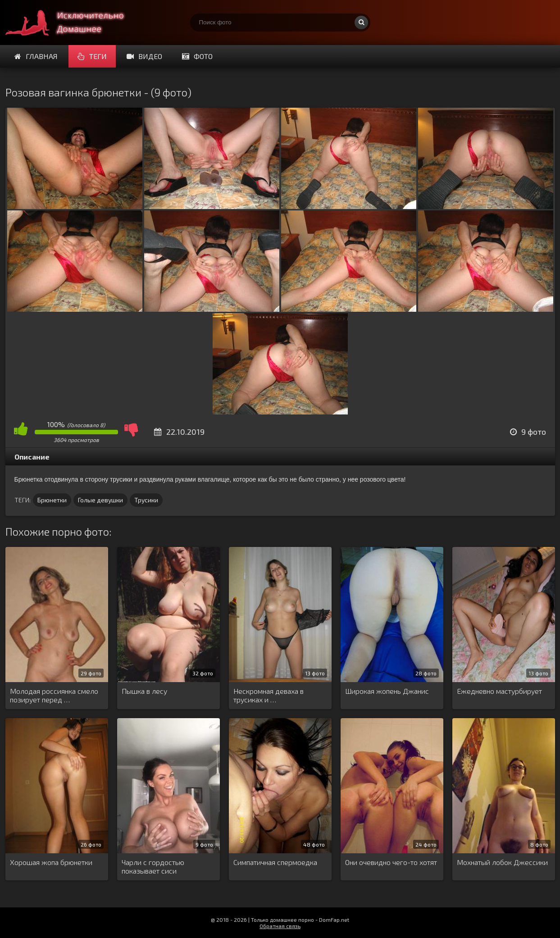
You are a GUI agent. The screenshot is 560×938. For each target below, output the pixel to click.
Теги (92, 56)
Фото (197, 56)
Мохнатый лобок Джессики (502, 862)
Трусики (146, 500)
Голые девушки (100, 500)
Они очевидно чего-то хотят (391, 862)
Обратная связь (280, 926)
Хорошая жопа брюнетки (51, 862)
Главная (36, 56)
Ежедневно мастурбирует (499, 691)
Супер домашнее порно (73, 23)
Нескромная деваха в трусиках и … (269, 695)
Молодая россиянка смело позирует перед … (54, 695)
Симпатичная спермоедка (275, 862)
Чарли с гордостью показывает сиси (153, 866)
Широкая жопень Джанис (387, 691)
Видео (144, 56)
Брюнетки (52, 500)
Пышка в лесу (144, 691)
